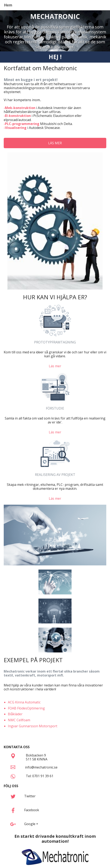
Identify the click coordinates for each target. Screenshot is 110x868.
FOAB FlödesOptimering (26, 708)
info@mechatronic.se (41, 767)
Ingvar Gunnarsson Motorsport (33, 726)
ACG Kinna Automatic (24, 702)
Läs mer (55, 366)
